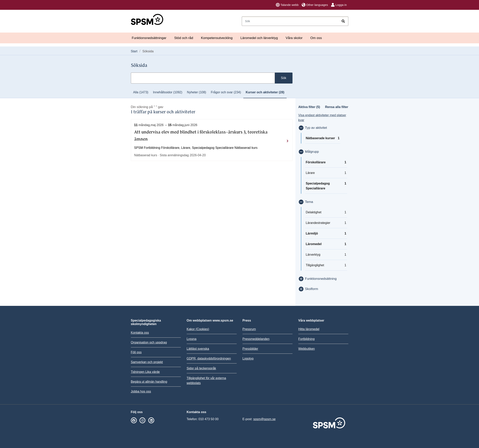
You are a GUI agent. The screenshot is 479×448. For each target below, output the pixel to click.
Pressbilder (250, 349)
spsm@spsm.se (264, 419)
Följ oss (136, 352)
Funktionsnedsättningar (149, 38)
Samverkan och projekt (147, 362)
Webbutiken (307, 349)
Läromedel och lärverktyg (259, 38)
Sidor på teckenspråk (201, 368)
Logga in (339, 5)
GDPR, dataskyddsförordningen (209, 358)
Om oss (316, 38)
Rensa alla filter (337, 107)
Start (134, 51)
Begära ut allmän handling (149, 382)
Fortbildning (307, 339)
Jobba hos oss (141, 391)
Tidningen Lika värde (145, 372)
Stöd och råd (184, 38)
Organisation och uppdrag (149, 342)
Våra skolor (294, 38)
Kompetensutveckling (217, 38)
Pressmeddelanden (256, 339)
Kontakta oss (140, 333)
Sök (284, 78)
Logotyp (248, 358)
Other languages (315, 5)
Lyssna (192, 339)
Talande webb (287, 5)
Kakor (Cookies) (198, 329)
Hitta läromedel (309, 329)
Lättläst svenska (198, 349)
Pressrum (249, 329)
